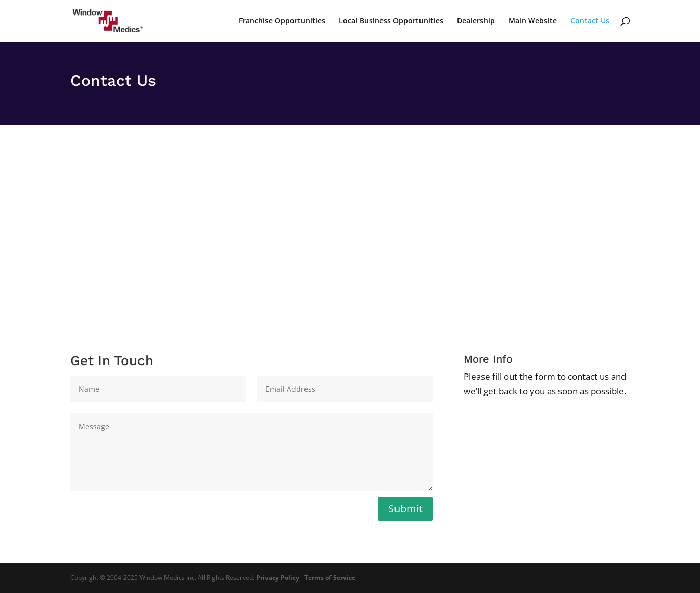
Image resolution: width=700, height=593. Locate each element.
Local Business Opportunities (391, 21)
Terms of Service (330, 578)
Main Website (533, 21)
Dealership (476, 21)
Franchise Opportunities (282, 21)
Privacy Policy (278, 578)
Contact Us (590, 21)
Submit (405, 508)
